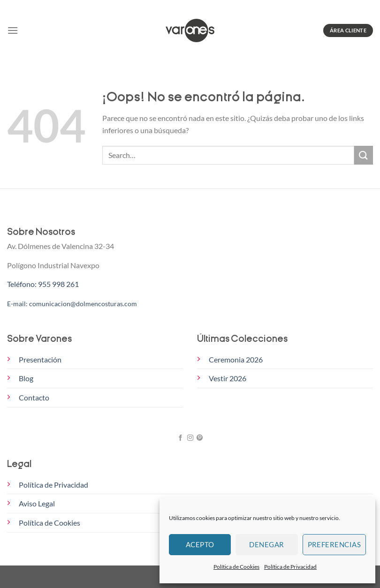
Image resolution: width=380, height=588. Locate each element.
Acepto (200, 544)
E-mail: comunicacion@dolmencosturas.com (72, 304)
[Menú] (13, 30)
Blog (26, 378)
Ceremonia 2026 (236, 359)
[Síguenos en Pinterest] (199, 438)
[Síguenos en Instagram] (190, 438)
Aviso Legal (37, 503)
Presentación (40, 359)
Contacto (34, 397)
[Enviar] (364, 155)
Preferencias (334, 544)
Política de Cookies (236, 567)
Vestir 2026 (228, 378)
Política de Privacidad (290, 567)
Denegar (266, 544)
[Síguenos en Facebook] (180, 438)
